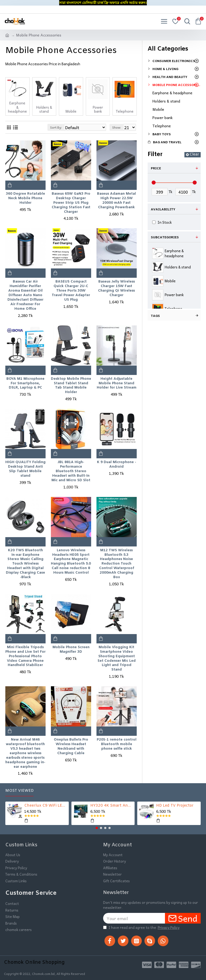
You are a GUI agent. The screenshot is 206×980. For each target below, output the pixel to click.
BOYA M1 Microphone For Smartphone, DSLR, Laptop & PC (25, 383)
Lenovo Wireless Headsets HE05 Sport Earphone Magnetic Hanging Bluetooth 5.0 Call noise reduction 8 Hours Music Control (71, 562)
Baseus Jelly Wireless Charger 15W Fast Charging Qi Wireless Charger (116, 289)
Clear (194, 155)
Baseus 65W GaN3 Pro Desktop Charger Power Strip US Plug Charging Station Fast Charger (71, 203)
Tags (155, 316)
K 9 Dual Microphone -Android (117, 465)
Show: (117, 127)
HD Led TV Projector (175, 806)
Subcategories (165, 237)
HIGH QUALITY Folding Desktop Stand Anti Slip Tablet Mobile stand (25, 469)
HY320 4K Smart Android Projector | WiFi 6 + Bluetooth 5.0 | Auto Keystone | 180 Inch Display (112, 806)
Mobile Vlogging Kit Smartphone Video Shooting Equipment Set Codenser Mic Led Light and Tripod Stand (117, 659)
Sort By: (56, 127)
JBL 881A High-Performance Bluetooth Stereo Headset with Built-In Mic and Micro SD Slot (71, 471)
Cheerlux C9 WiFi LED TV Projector (46, 806)
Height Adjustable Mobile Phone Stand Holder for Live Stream (117, 383)
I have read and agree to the (142, 928)
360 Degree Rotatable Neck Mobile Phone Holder (25, 198)
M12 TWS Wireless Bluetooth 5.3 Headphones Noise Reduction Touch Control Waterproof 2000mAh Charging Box (117, 564)
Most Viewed (19, 791)
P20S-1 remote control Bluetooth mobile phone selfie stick (117, 744)
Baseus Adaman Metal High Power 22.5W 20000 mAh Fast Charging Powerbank (116, 201)
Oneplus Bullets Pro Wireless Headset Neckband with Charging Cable (71, 747)
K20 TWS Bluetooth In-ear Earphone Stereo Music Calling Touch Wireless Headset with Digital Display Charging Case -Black (25, 564)
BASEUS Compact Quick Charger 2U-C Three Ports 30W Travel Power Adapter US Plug (71, 291)
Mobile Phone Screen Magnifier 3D (71, 650)
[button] (97, 828)
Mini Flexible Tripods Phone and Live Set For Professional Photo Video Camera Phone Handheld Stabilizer (25, 656)
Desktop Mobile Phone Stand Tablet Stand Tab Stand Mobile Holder (71, 386)
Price (156, 168)
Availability (163, 209)
